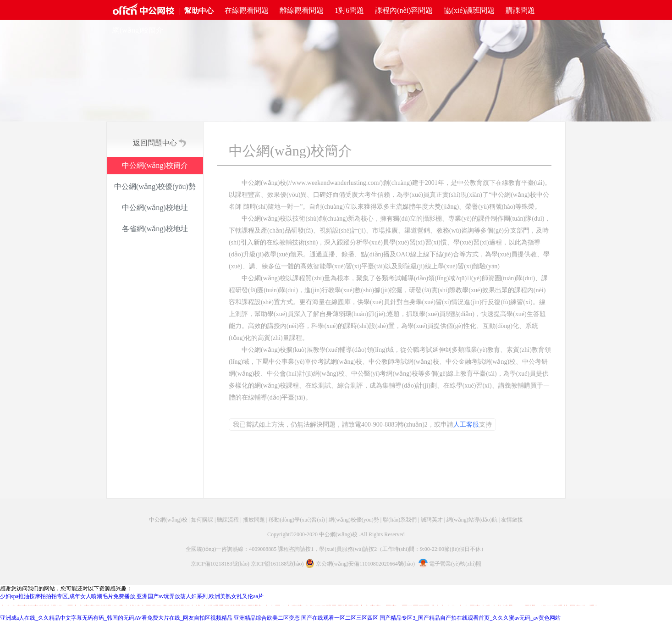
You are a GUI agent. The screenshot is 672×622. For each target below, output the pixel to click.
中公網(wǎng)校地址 (155, 208)
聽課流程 (228, 520)
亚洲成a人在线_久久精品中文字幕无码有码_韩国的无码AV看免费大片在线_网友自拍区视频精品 (116, 618)
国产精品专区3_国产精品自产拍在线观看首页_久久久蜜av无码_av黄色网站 (470, 618)
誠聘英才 (432, 520)
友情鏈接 (512, 520)
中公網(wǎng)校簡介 (155, 165)
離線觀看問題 (302, 10)
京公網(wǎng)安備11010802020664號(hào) (366, 564)
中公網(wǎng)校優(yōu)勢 (155, 186)
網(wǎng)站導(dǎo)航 (472, 520)
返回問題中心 (155, 143)
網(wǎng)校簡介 (138, 30)
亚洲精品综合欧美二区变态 (267, 618)
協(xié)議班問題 (469, 10)
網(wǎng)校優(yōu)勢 (354, 520)
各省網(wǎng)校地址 (155, 229)
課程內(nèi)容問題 (404, 10)
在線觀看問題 (247, 10)
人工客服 (466, 425)
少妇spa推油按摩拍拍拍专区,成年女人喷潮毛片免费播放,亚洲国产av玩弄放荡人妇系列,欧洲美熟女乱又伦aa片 (132, 596)
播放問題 (254, 520)
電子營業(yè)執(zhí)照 (450, 564)
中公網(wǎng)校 (168, 520)
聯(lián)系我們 (400, 520)
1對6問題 (349, 10)
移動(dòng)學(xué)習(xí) (297, 520)
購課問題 (520, 10)
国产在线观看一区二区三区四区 (340, 618)
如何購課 (202, 520)
